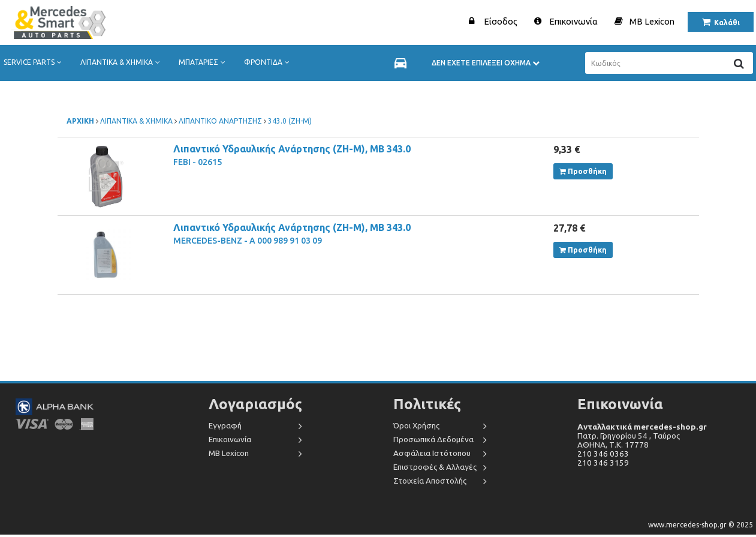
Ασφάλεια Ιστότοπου (432, 453)
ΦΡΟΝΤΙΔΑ (269, 62)
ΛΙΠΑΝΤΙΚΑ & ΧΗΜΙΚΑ (123, 62)
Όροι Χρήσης (416, 426)
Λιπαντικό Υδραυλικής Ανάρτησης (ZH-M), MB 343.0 (292, 149)
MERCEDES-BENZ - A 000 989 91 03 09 (248, 241)
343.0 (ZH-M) (290, 121)
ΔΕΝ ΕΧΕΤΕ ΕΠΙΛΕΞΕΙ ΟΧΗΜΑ (486, 63)
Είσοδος (501, 21)
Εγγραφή (225, 426)
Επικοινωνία (573, 21)
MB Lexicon (652, 21)
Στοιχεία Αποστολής (430, 481)
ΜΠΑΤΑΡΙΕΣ (204, 62)
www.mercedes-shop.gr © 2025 (701, 525)
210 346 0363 (603, 454)
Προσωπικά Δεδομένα (433, 439)
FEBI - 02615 (198, 162)
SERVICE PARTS (35, 62)
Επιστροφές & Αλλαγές (435, 467)
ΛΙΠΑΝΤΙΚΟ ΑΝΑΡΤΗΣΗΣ (220, 121)
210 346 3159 (603, 463)
